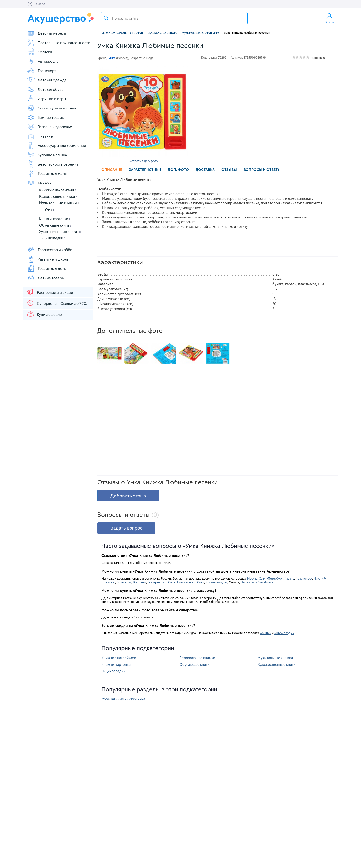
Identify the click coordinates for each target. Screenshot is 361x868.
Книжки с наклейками (58, 190)
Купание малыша (47, 155)
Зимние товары (46, 117)
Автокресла (43, 61)
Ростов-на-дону (216, 582)
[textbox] (174, 18)
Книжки (39, 183)
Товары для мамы (47, 173)
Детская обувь (45, 89)
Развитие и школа (48, 259)
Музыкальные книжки (59, 203)
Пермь (245, 582)
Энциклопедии (52, 238)
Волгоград (124, 582)
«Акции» (265, 633)
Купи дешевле (44, 314)
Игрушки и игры (46, 99)
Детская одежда (47, 80)
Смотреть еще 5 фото (143, 161)
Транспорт (42, 71)
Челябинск (266, 582)
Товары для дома (47, 268)
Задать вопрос (126, 528)
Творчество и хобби (50, 250)
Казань (289, 578)
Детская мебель (47, 33)
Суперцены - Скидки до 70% (57, 303)
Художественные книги (60, 232)
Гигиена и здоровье (50, 127)
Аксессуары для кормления (57, 145)
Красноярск (304, 578)
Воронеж (139, 582)
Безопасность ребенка (53, 164)
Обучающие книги (55, 225)
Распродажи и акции (50, 292)
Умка (49, 209)
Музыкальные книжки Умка (123, 699)
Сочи (201, 582)
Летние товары (46, 278)
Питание (40, 136)
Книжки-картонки (55, 219)
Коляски (40, 52)
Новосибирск (186, 582)
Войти (329, 18)
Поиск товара (106, 18)
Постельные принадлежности (59, 43)
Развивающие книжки (58, 196)
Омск (172, 582)
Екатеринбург (157, 582)
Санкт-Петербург (271, 578)
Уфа (254, 582)
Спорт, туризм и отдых (52, 108)
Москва (252, 578)
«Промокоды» (284, 633)
